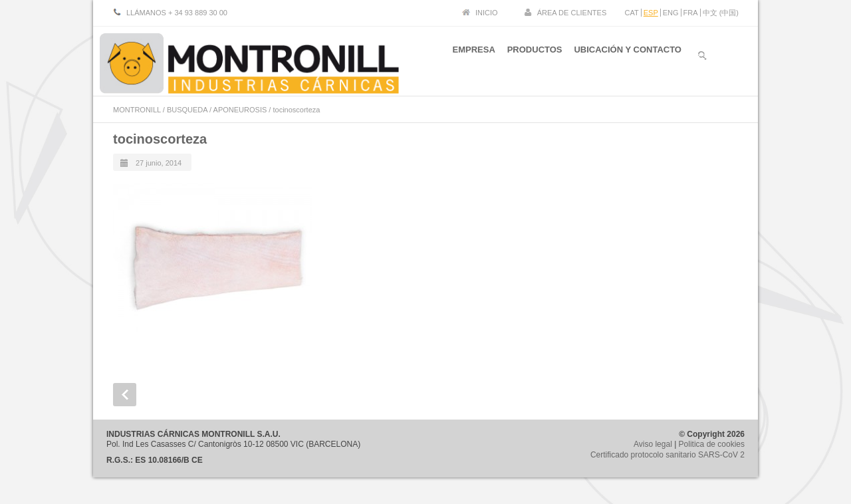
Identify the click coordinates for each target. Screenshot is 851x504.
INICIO (487, 13)
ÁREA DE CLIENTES (572, 13)
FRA (691, 13)
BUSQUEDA (187, 110)
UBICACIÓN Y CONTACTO (628, 59)
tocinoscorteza (160, 139)
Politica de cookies (712, 444)
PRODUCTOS (530, 59)
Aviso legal (653, 444)
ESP (651, 13)
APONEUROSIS (240, 110)
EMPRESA (464, 59)
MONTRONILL (137, 110)
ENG (671, 13)
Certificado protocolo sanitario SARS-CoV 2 (668, 455)
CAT (632, 13)
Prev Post (125, 395)
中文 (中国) (721, 13)
